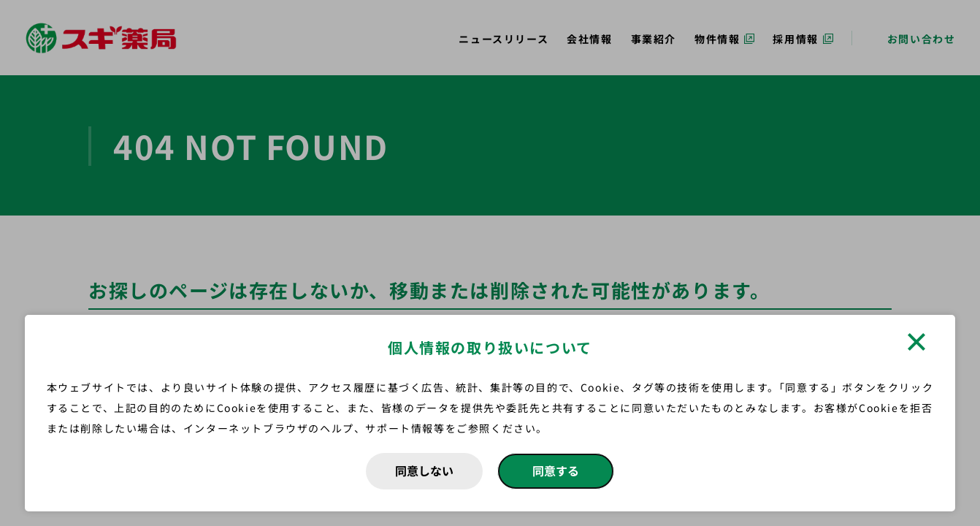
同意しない (424, 470)
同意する (556, 470)
